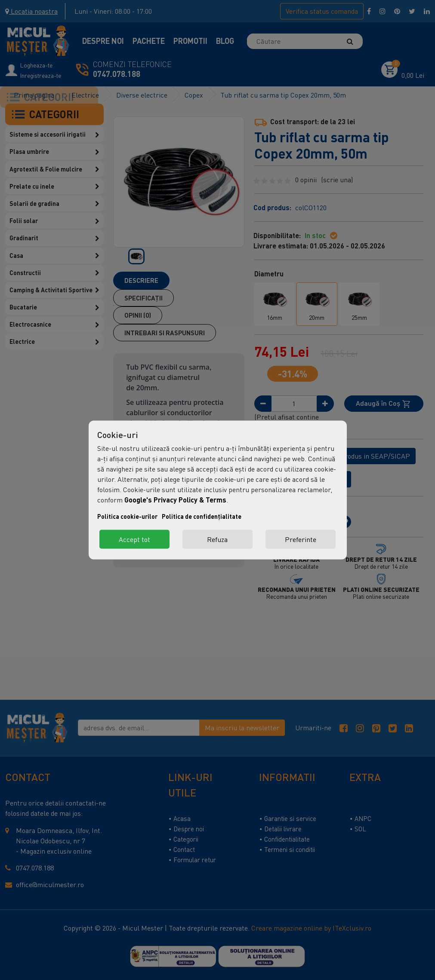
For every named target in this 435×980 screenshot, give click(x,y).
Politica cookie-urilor (127, 516)
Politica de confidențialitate (202, 516)
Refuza (217, 539)
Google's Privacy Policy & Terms (175, 500)
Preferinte (301, 539)
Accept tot (134, 539)
